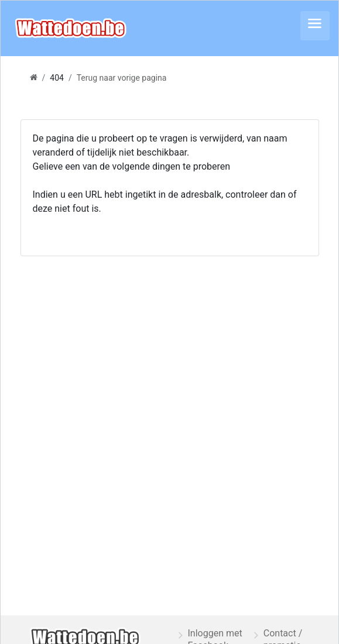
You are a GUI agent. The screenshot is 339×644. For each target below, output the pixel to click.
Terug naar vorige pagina (122, 78)
